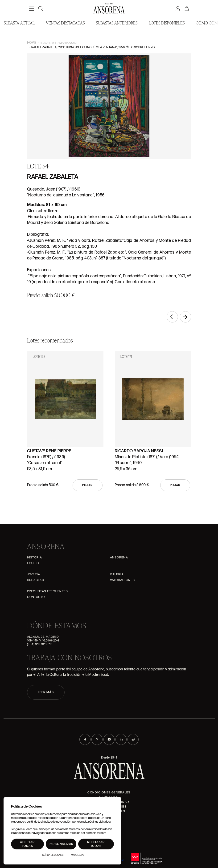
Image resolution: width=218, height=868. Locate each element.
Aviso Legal (78, 855)
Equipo (33, 563)
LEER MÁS (46, 692)
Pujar (88, 485)
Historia (35, 557)
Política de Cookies (52, 855)
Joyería (34, 574)
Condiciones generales (109, 792)
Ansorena (119, 557)
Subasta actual (19, 23)
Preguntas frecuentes (48, 591)
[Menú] (32, 8)
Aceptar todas (27, 844)
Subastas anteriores (117, 23)
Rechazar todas (96, 844)
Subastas (36, 580)
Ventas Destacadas (65, 23)
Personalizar (61, 844)
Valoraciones (123, 580)
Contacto (36, 597)
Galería (117, 574)
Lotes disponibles (167, 23)
